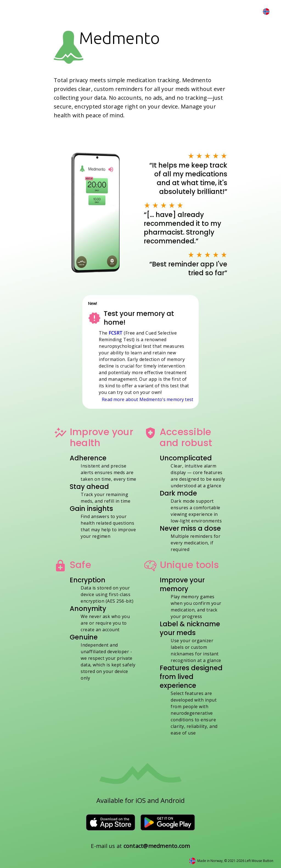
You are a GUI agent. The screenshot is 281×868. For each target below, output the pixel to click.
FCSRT (116, 333)
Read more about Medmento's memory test (147, 399)
